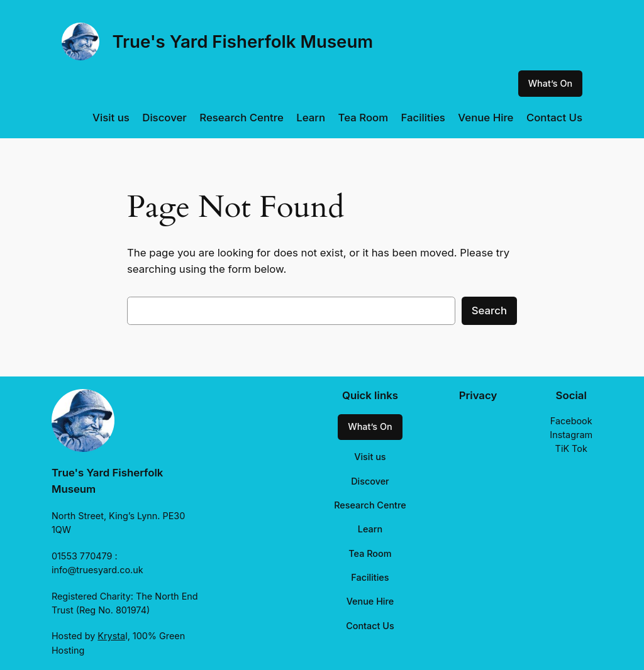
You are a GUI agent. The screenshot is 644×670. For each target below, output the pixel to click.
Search (489, 310)
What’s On (550, 83)
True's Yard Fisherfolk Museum (242, 41)
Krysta (111, 636)
